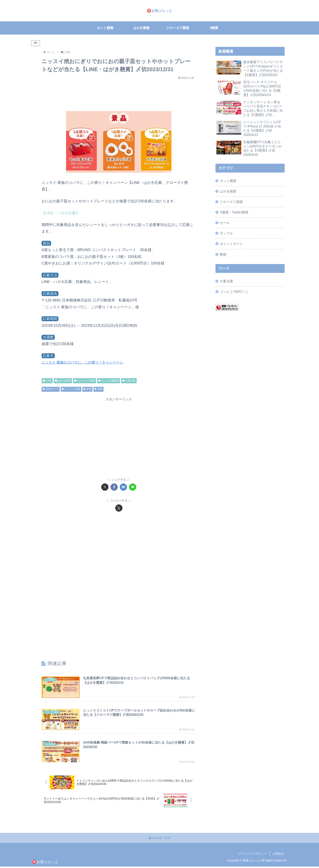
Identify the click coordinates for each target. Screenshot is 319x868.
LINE (47, 381)
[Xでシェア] (105, 487)
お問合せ (278, 855)
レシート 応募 (71, 389)
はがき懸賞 (63, 381)
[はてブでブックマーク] (123, 487)
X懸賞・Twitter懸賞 (234, 212)
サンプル (226, 233)
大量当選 (129, 381)
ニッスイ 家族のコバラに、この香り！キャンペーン (85, 362)
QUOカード (51, 389)
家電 (87, 389)
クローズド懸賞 (84, 381)
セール (225, 223)
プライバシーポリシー (252, 855)
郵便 (223, 254)
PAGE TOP (159, 839)
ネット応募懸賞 (108, 381)
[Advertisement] (119, 93)
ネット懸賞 (228, 181)
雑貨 (98, 389)
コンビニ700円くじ (234, 292)
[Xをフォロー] (119, 508)
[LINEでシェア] (133, 487)
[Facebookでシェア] (114, 487)
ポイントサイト (231, 244)
